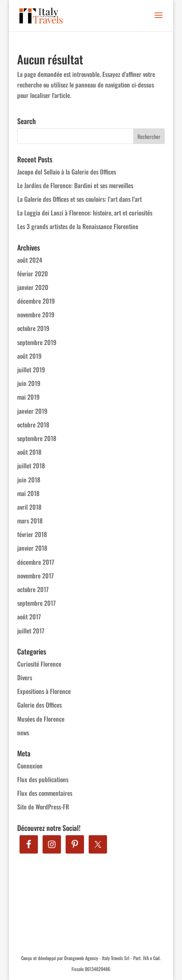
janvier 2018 (32, 548)
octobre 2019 (33, 328)
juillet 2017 (31, 631)
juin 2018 (29, 480)
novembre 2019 (36, 315)
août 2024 (30, 260)
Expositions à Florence (44, 691)
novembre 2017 (36, 576)
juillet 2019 (31, 370)
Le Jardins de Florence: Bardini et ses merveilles (75, 185)
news (23, 733)
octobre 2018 (33, 425)
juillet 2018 (31, 466)
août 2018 (29, 452)
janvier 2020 (33, 287)
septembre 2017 (37, 603)
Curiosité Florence (39, 664)
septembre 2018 (37, 438)
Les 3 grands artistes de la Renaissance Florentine (78, 226)
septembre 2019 (37, 342)
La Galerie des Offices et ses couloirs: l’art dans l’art (79, 199)
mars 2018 (30, 521)
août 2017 (29, 617)
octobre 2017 (33, 589)
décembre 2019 (36, 301)
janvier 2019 (32, 411)
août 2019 (29, 356)
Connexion (30, 766)
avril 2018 (29, 507)
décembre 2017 (36, 562)
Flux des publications (43, 779)
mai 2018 (28, 493)
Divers (25, 678)
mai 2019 (28, 397)
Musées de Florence (41, 719)
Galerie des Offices (39, 705)
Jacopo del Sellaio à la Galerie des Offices (67, 172)
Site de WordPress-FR (43, 807)
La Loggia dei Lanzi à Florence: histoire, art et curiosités (85, 213)
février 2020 (33, 274)
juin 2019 (29, 383)
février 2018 (32, 534)
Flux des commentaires (45, 793)
